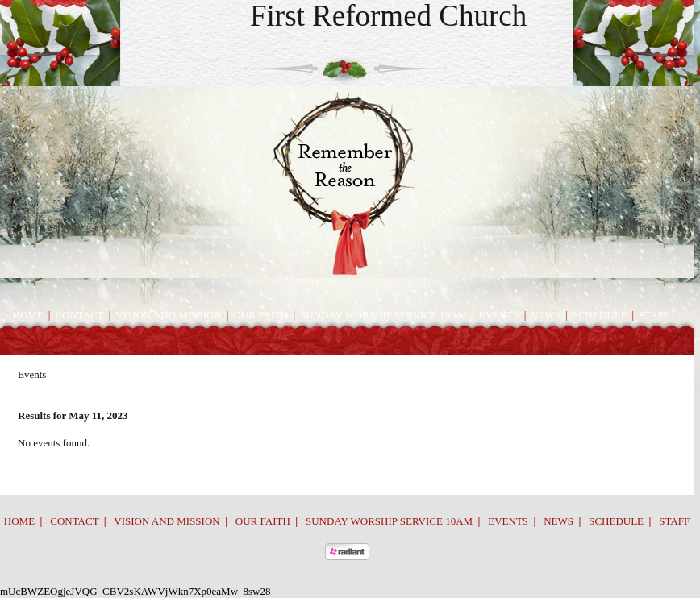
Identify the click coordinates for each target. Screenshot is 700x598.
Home (28, 315)
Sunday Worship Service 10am (383, 315)
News (546, 315)
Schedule (600, 315)
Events (499, 315)
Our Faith (260, 315)
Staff (654, 315)
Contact (79, 315)
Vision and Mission (168, 315)
